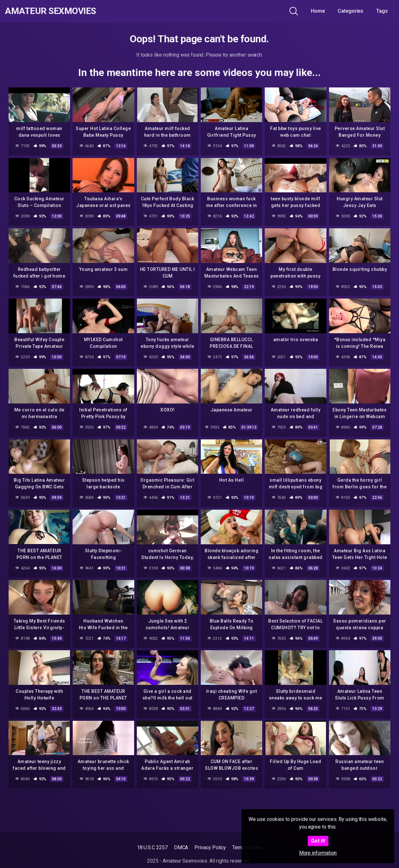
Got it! (318, 841)
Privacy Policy (210, 847)
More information (318, 853)
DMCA (181, 847)
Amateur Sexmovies (50, 11)
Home (318, 11)
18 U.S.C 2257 (152, 847)
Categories (350, 11)
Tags (382, 11)
